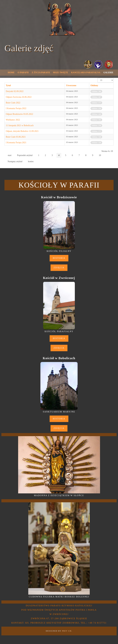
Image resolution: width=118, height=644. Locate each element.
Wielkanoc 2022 (13, 120)
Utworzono (71, 85)
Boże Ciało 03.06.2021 (16, 137)
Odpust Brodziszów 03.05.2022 (19, 114)
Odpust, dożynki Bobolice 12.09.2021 (22, 131)
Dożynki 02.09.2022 (15, 91)
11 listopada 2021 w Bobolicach (20, 125)
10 (100, 155)
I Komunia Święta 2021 (16, 143)
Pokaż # (97, 78)
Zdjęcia (59, 268)
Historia (59, 258)
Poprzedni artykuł (25, 155)
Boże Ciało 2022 (13, 103)
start (10, 155)
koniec (31, 161)
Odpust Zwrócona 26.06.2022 (19, 97)
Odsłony (94, 85)
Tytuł (8, 85)
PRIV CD (67, 631)
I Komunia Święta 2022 (16, 108)
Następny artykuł (15, 161)
